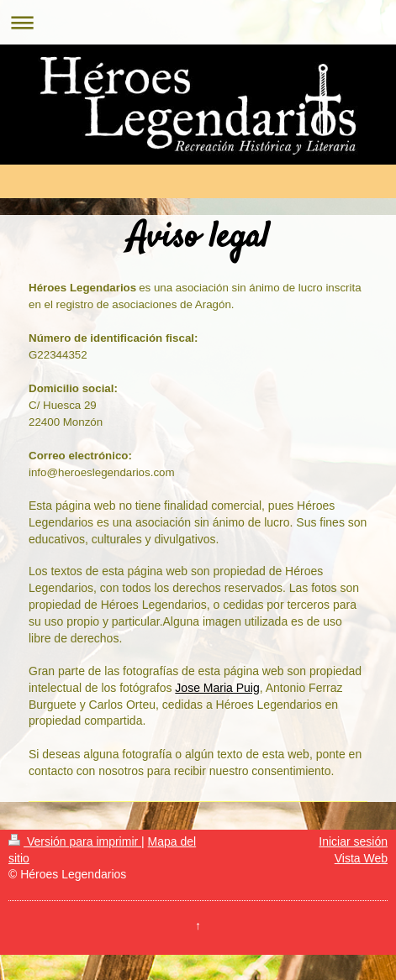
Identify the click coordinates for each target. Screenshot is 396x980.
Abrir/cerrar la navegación (198, 22)
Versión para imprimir (75, 841)
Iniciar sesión (353, 841)
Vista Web (361, 858)
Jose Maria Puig (217, 688)
